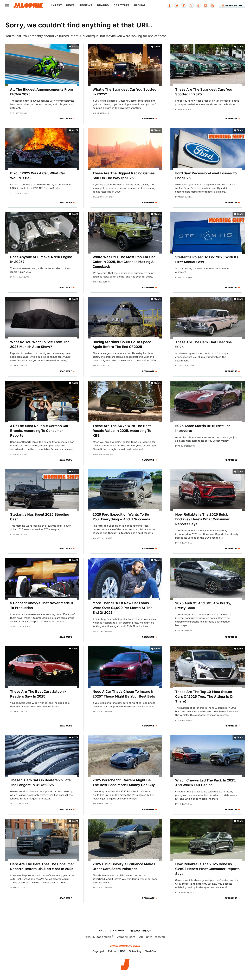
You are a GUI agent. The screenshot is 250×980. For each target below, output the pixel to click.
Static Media (104, 937)
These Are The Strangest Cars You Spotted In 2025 (204, 92)
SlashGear (151, 951)
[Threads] (198, 5)
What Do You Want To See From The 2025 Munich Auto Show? (40, 344)
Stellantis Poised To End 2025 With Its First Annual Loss (207, 260)
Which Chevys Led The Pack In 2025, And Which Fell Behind (206, 783)
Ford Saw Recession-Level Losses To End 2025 (206, 176)
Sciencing (135, 951)
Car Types (122, 5)
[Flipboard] (184, 5)
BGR (123, 951)
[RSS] (213, 5)
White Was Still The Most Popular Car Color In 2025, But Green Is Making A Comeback (124, 262)
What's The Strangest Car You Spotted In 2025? (124, 92)
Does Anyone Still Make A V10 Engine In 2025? (41, 259)
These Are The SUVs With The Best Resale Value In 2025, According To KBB (122, 431)
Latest (57, 5)
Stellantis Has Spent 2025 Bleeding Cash (40, 517)
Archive (119, 930)
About (104, 930)
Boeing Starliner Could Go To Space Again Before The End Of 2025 (122, 344)
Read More (66, 119)
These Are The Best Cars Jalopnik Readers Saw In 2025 (38, 694)
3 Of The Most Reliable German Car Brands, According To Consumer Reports (39, 431)
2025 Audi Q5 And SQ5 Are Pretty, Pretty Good (203, 606)
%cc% (75, 47)
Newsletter (232, 5)
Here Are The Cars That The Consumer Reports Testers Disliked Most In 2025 (42, 866)
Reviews (86, 5)
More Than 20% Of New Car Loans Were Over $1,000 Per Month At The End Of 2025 (123, 608)
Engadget (98, 951)
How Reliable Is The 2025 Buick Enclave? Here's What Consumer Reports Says (202, 519)
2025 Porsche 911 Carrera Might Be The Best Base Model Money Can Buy (124, 782)
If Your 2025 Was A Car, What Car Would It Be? (38, 176)
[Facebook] (170, 5)
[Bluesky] (177, 5)
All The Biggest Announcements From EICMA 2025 (41, 92)
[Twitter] (191, 5)
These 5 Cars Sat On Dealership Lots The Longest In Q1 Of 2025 (40, 782)
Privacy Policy (140, 931)
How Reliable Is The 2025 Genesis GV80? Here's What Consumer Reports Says (207, 869)
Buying (140, 5)
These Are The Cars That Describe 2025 (204, 344)
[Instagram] (206, 5)
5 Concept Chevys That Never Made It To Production (42, 605)
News (70, 5)
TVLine (112, 951)
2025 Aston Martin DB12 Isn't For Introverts (203, 428)
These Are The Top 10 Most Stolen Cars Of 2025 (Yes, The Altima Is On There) (205, 697)
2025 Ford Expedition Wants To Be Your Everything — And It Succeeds (121, 517)
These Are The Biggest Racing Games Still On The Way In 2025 (124, 176)
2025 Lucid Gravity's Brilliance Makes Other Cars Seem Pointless (124, 866)
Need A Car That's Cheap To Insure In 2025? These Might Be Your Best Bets (124, 694)
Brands (103, 5)
